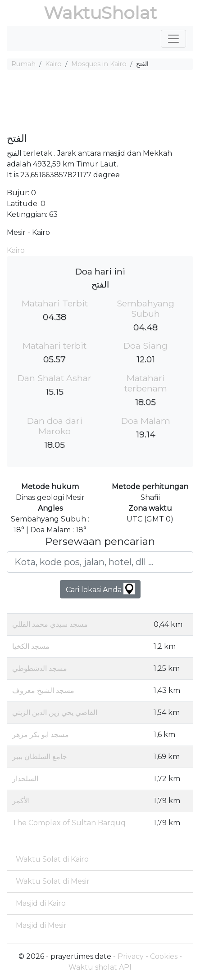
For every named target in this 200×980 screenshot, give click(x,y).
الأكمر (21, 801)
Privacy (131, 956)
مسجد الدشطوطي (40, 668)
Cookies (164, 956)
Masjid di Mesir (41, 925)
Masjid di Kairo (41, 903)
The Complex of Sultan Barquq (69, 823)
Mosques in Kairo (99, 64)
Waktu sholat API (100, 967)
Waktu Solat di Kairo (52, 859)
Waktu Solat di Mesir (53, 881)
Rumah (23, 64)
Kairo (53, 64)
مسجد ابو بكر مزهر (41, 735)
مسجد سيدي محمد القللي (50, 624)
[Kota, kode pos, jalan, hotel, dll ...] (100, 562)
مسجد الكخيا (31, 646)
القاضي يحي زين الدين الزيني (55, 713)
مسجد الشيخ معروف (43, 690)
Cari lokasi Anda (100, 589)
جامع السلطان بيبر (40, 757)
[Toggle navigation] (173, 39)
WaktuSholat (100, 13)
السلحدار (25, 779)
